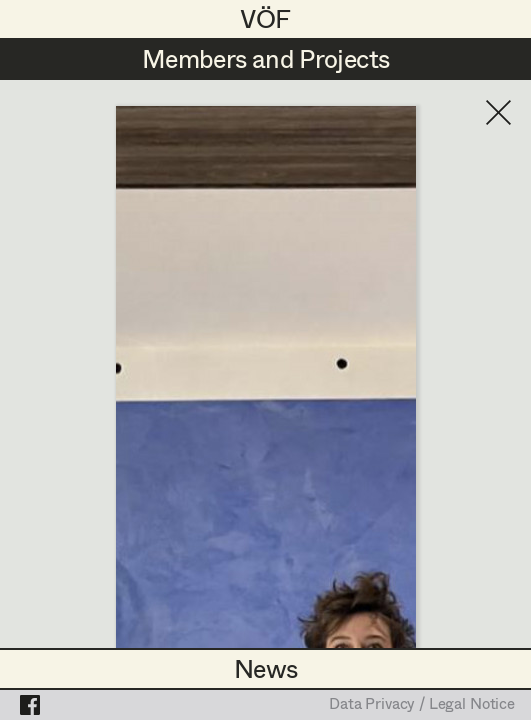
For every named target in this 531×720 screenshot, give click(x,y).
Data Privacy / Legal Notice (422, 705)
